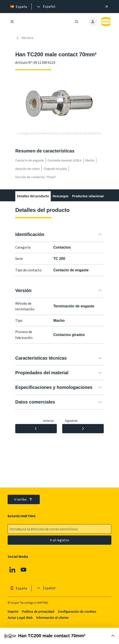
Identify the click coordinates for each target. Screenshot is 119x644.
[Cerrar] (107, 7)
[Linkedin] (12, 570)
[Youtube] (24, 570)
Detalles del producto (33, 196)
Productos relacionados (90, 196)
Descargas (61, 196)
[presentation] (46, 7)
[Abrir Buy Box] (59, 636)
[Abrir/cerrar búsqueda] (77, 22)
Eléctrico (24, 38)
